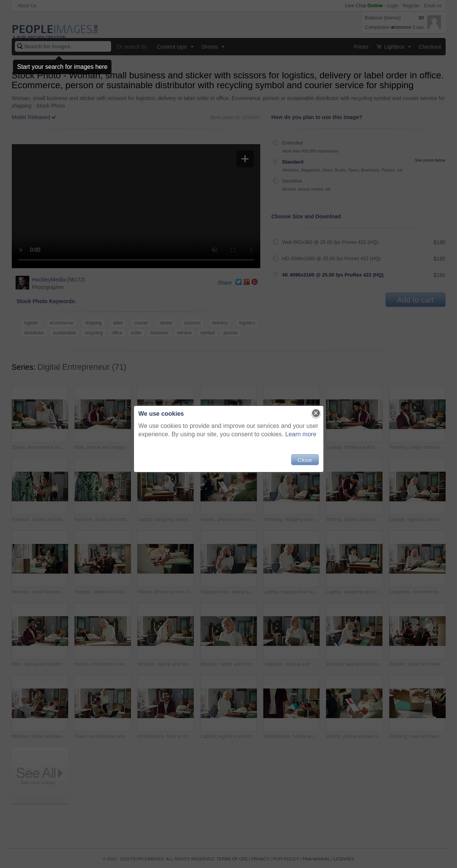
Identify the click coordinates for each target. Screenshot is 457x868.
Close (305, 460)
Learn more (301, 434)
